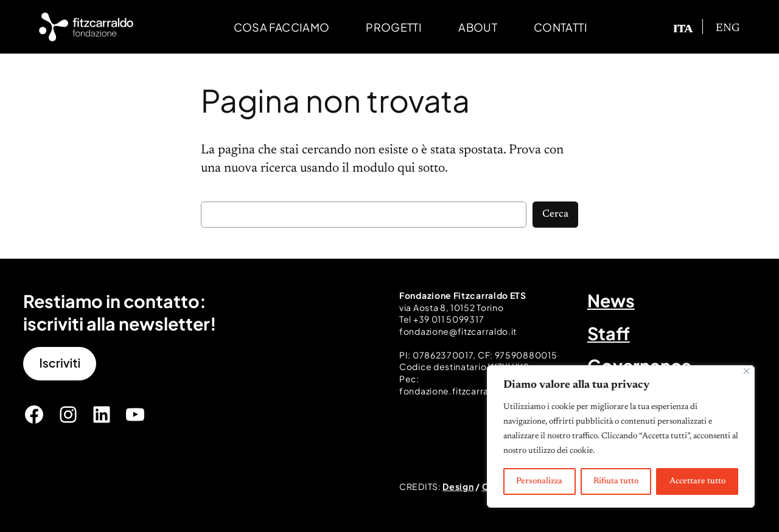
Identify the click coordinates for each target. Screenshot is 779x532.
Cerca (555, 214)
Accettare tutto (697, 481)
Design (458, 486)
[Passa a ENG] (728, 29)
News (611, 300)
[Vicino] (746, 371)
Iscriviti (60, 363)
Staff (609, 333)
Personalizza (539, 481)
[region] (621, 436)
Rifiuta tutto (616, 481)
